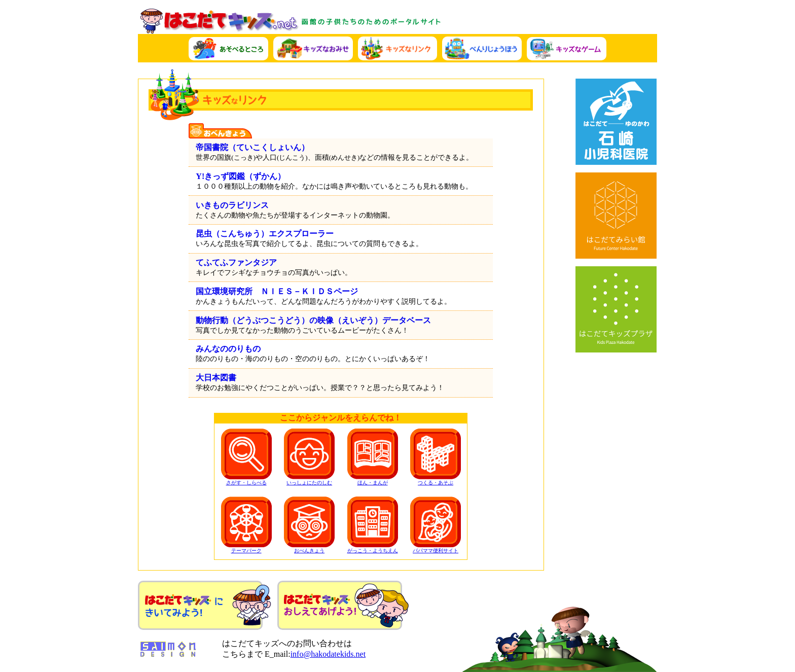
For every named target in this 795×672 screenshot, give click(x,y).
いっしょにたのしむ (309, 457)
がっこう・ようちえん (373, 525)
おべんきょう (309, 525)
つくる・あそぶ (436, 457)
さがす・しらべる (246, 457)
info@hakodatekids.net (328, 654)
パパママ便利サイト (436, 525)
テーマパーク (246, 525)
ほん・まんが (373, 457)
